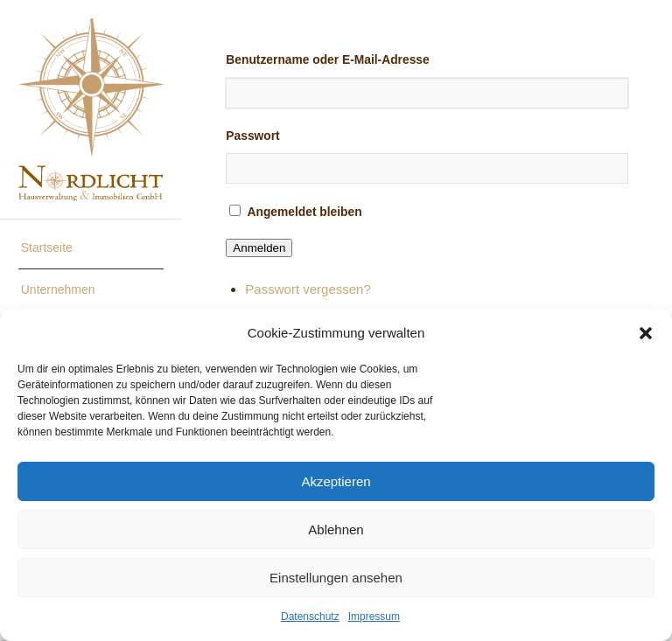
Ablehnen (336, 530)
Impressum (374, 617)
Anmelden (259, 248)
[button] (646, 333)
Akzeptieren (336, 481)
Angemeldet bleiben (305, 212)
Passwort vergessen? (308, 289)
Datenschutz (310, 617)
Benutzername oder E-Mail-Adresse (327, 60)
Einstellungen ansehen (336, 578)
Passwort (252, 136)
